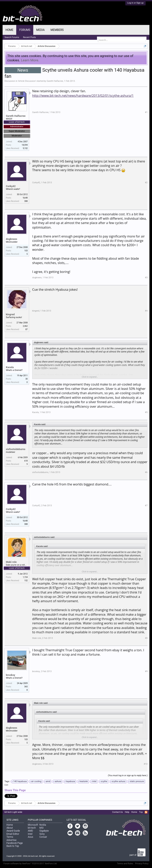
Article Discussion (27, 81)
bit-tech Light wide (13, 812)
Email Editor (13, 834)
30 (26, 379)
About (10, 828)
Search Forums (12, 37)
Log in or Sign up (136, 3)
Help (127, 812)
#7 (146, 506)
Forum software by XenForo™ (30, 864)
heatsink (83, 782)
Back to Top (13, 846)
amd (47, 782)
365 (26, 687)
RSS (146, 812)
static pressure (136, 782)
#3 (146, 278)
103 (26, 251)
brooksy (11, 675)
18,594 (25, 145)
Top (141, 812)
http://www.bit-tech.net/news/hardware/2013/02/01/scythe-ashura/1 (83, 96)
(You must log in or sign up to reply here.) (128, 775)
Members (57, 30)
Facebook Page (15, 843)
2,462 (25, 326)
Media (40, 30)
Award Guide (13, 831)
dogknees (12, 239)
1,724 (25, 577)
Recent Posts (30, 37)
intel (94, 782)
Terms (10, 837)
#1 (146, 112)
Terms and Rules (125, 864)
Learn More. (30, 60)
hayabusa (70, 782)
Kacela (10, 367)
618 (26, 461)
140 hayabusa (19, 782)
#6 (146, 472)
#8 (146, 638)
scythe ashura (118, 782)
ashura (57, 782)
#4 (146, 311)
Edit (6, 785)
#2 (146, 183)
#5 (146, 412)
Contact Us (118, 812)
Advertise (11, 840)
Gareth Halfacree (55, 81)
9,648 (25, 198)
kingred (10, 314)
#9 (146, 671)
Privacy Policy (142, 864)
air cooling (36, 782)
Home (9, 30)
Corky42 (11, 186)
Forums (25, 30)
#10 (146, 764)
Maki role (11, 562)
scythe (104, 782)
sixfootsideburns (16, 449)
